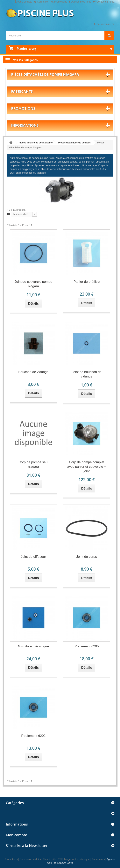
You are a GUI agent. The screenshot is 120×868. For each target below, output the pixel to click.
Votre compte (23, 2)
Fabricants (22, 91)
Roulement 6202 (33, 736)
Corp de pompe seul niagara (33, 464)
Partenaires (98, 859)
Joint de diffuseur (33, 557)
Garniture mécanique (33, 646)
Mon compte (16, 835)
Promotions (59, 2)
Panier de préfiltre (87, 282)
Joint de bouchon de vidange (87, 374)
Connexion (42, 2)
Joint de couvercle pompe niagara (33, 284)
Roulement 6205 (87, 646)
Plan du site (49, 859)
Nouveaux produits (30, 859)
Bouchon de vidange (33, 372)
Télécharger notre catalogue (74, 859)
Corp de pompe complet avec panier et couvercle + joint (87, 467)
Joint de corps (87, 557)
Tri (8, 214)
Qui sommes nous (80, 2)
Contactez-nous (104, 2)
